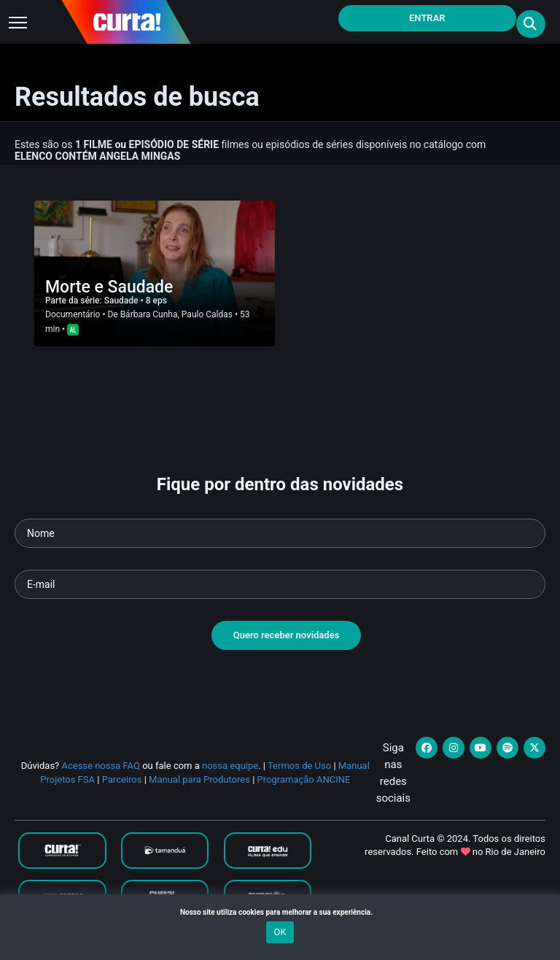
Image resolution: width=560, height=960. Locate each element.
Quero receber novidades (287, 635)
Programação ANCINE (304, 779)
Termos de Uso (299, 766)
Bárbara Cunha (149, 314)
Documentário (73, 314)
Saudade (122, 301)
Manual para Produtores (199, 779)
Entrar (427, 18)
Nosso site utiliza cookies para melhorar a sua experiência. (280, 912)
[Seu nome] (280, 533)
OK (280, 932)
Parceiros (122, 779)
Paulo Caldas (207, 314)
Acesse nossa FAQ (101, 766)
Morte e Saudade (109, 287)
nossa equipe (230, 766)
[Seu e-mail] (280, 584)
